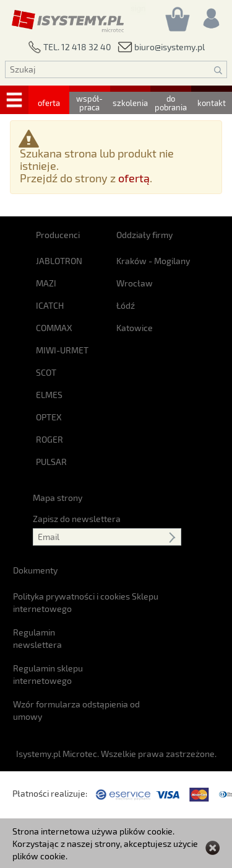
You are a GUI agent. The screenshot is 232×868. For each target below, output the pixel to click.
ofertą (134, 178)
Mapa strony (58, 498)
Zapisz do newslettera (77, 519)
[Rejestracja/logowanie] (210, 15)
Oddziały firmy (144, 235)
